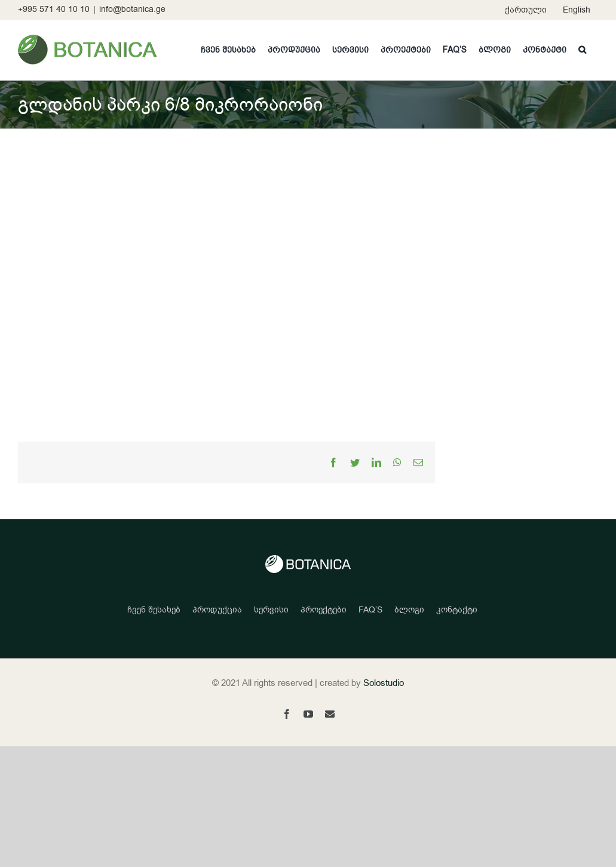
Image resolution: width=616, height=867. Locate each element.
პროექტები (324, 610)
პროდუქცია (217, 610)
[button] (582, 50)
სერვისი (271, 610)
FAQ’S (370, 610)
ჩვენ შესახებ (154, 610)
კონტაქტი (457, 610)
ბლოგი (409, 610)
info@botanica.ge (132, 9)
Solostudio (384, 683)
